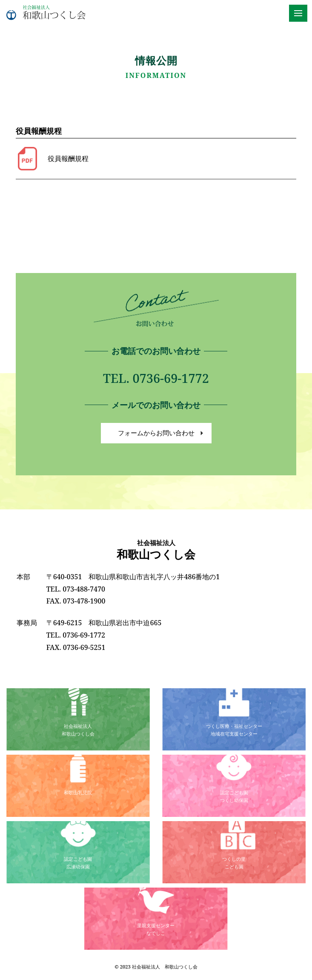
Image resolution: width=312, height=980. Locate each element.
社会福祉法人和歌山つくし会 (78, 730)
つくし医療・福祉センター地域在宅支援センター (234, 730)
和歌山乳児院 (78, 792)
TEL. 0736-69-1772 (156, 378)
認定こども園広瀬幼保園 (78, 862)
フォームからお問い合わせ (156, 433)
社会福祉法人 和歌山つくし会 (165, 967)
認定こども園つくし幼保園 (234, 796)
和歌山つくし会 (156, 550)
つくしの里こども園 (234, 862)
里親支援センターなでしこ (156, 929)
